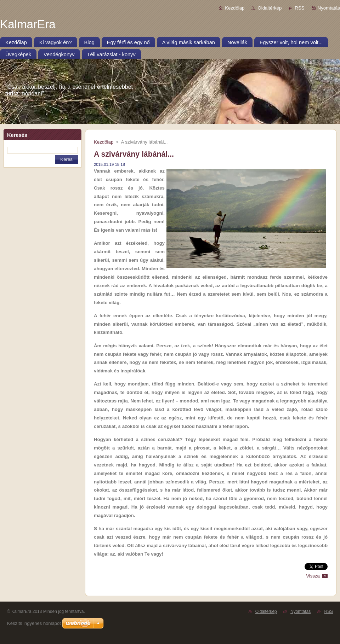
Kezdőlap (235, 8)
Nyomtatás (329, 8)
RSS (299, 8)
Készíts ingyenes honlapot (34, 623)
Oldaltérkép (270, 8)
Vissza (313, 576)
